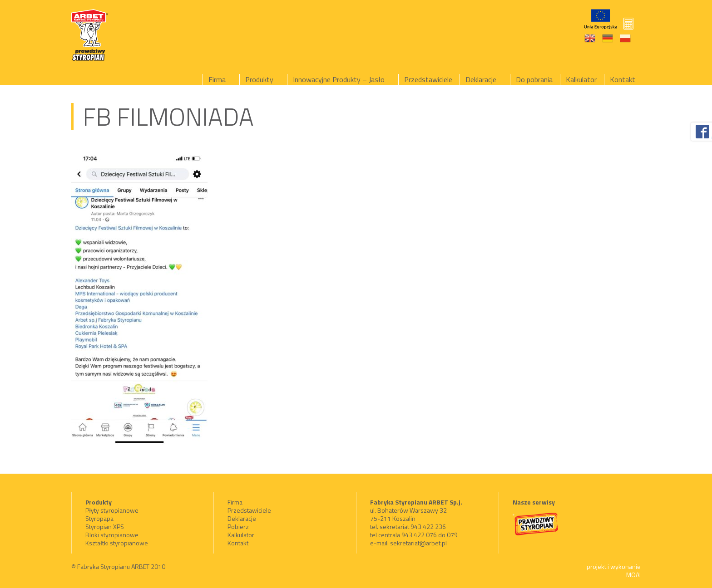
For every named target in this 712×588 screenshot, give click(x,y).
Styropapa (99, 518)
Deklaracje (481, 79)
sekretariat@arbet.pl (418, 543)
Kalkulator (581, 79)
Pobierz (238, 527)
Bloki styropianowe (112, 535)
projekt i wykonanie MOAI (614, 571)
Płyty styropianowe (112, 510)
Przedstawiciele (428, 79)
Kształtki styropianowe (117, 543)
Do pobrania (534, 79)
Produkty (259, 79)
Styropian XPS (105, 527)
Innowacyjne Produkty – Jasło (339, 79)
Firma (217, 79)
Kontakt (623, 79)
